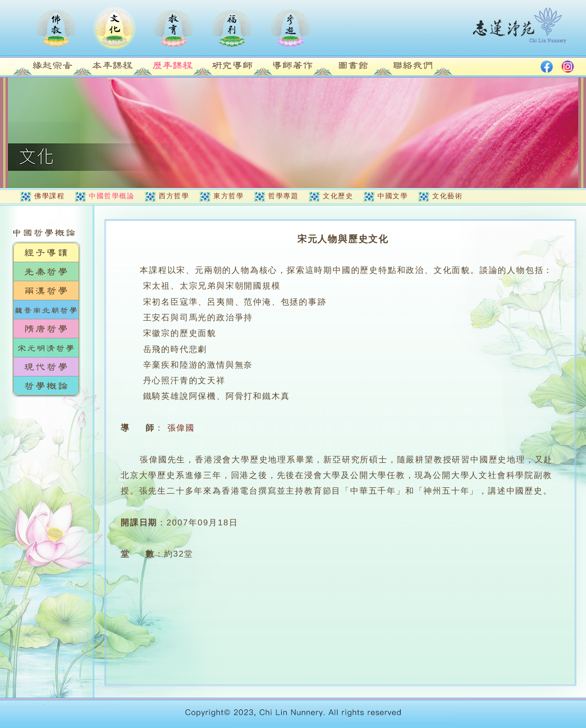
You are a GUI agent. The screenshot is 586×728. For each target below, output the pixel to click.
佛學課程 (49, 196)
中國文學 (393, 196)
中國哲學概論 (112, 196)
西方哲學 (174, 196)
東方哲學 (229, 196)
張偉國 (181, 428)
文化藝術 (447, 196)
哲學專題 (283, 196)
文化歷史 (338, 196)
